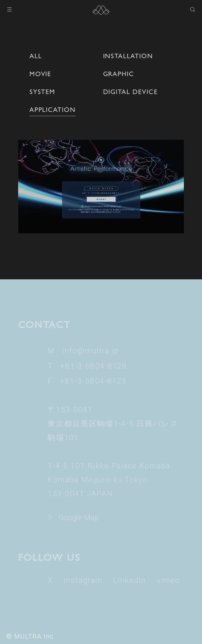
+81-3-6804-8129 (93, 381)
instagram (83, 580)
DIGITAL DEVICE (131, 92)
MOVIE (41, 74)
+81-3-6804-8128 (94, 366)
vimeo (168, 580)
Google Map (79, 518)
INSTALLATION (128, 56)
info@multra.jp (91, 351)
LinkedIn (130, 580)
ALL (36, 56)
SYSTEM (42, 92)
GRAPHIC (119, 74)
